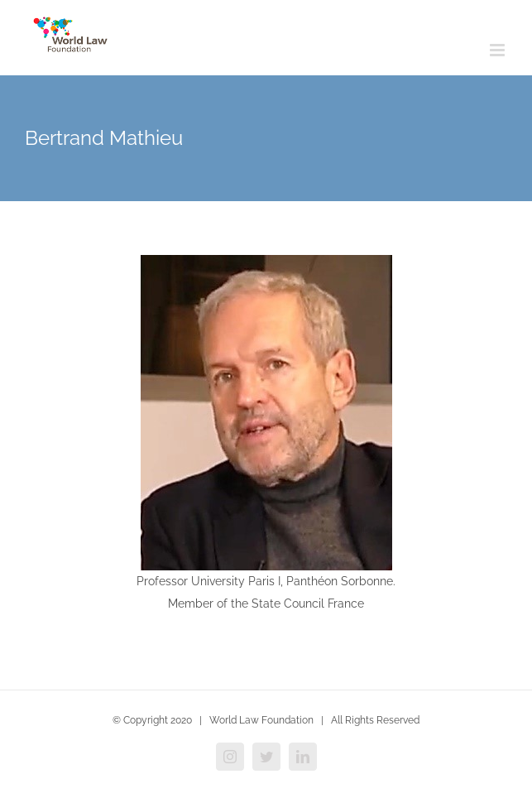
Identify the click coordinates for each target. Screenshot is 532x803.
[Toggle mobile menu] (498, 50)
